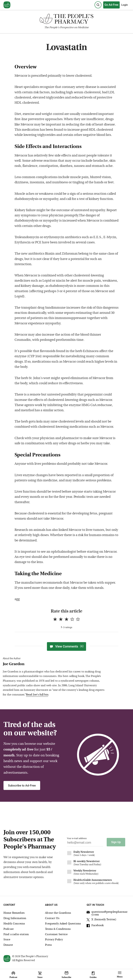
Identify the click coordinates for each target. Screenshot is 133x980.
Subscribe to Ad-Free (22, 785)
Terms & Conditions (58, 929)
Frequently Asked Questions (63, 924)
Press (48, 945)
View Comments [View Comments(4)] (66, 646)
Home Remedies (14, 913)
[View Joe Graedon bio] (55, 664)
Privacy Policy (54, 940)
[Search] (98, 5)
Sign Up (116, 842)
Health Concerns (14, 924)
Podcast (9, 929)
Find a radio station (16, 934)
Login (125, 5)
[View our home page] (7, 5)
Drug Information (15, 918)
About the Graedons (58, 913)
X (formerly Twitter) (101, 920)
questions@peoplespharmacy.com (107, 913)
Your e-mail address (77, 838)
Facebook (95, 926)
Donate (8, 945)
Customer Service (56, 934)
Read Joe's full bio (37, 695)
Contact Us (52, 918)
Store (7, 940)
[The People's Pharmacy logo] (66, 20)
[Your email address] (85, 844)
